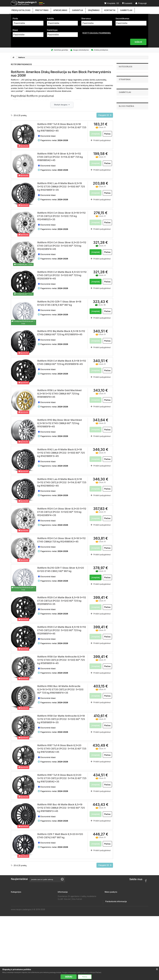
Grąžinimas (94, 10)
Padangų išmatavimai (68, 946)
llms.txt (67, 961)
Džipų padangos (125, 107)
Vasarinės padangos (20, 961)
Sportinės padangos (127, 118)
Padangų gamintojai (67, 938)
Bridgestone (125, 156)
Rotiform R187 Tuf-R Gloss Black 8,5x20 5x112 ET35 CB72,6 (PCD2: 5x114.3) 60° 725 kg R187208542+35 (62, 779)
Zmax (123, 202)
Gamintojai (126, 10)
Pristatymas (42, 10)
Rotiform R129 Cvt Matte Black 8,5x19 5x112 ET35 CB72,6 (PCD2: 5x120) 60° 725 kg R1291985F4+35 (62, 602)
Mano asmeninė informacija (118, 912)
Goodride (124, 168)
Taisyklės (62, 923)
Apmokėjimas (60, 10)
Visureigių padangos (127, 96)
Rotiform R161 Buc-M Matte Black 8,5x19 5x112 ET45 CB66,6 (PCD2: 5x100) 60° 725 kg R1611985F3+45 (61, 809)
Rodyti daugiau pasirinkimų (97, 33)
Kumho (123, 180)
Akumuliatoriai (125, 103)
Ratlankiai (123, 100)
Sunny (123, 192)
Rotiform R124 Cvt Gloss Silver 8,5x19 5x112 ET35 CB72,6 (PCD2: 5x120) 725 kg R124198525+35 (61, 217)
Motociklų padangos (127, 122)
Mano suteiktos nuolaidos (117, 905)
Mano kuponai (111, 916)
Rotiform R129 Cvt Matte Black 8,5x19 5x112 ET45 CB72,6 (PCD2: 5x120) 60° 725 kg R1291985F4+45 (62, 631)
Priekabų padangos (126, 111)
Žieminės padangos (20, 957)
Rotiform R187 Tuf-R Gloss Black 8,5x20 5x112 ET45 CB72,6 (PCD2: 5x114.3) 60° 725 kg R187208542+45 (62, 750)
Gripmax (124, 173)
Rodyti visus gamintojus (130, 204)
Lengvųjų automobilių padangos (131, 74)
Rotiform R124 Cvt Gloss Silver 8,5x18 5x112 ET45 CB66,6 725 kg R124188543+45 (61, 541)
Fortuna (123, 163)
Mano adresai (111, 908)
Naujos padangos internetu (70, 916)
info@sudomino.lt (127, 945)
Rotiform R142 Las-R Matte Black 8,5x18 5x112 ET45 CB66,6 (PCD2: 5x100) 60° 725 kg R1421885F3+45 (61, 454)
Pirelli (123, 187)
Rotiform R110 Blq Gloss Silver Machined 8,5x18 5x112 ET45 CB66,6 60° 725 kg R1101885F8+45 (59, 424)
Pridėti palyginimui (102, 141)
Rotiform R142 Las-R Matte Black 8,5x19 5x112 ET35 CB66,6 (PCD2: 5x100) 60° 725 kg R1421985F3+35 (61, 187)
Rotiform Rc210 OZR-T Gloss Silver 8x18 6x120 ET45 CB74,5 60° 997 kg (59, 304)
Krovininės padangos (127, 92)
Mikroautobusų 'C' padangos (130, 89)
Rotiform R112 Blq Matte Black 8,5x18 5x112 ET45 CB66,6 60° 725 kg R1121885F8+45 (61, 334)
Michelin (124, 182)
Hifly (122, 178)
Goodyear (124, 170)
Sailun (123, 190)
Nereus (123, 185)
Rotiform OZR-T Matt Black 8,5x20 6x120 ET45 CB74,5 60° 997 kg (60, 837)
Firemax (124, 161)
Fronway (124, 166)
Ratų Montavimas (66, 954)
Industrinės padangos (127, 85)
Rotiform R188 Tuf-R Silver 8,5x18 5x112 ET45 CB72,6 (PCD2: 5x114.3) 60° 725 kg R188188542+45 (60, 158)
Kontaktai (110, 10)
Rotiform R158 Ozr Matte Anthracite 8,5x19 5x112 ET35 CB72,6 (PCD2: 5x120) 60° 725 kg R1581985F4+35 (61, 720)
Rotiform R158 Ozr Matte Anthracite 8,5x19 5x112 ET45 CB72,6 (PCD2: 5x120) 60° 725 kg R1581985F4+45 (61, 661)
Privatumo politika (66, 920)
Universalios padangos (22, 965)
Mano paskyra (111, 893)
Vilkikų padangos (126, 114)
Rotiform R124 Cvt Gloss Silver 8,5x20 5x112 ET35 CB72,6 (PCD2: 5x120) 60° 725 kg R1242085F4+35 (62, 513)
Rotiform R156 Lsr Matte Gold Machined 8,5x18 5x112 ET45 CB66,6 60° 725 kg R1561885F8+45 (59, 395)
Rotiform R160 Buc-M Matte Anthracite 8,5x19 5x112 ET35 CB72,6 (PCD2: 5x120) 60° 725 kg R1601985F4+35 (60, 690)
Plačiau (85, 977)
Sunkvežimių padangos (128, 81)
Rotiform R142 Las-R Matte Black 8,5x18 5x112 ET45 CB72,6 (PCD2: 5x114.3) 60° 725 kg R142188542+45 (62, 483)
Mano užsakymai (113, 897)
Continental (125, 158)
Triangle (124, 197)
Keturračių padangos (127, 125)
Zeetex (123, 199)
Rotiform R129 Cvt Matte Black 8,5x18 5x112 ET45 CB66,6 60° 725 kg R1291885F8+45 (62, 363)
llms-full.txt (77, 961)
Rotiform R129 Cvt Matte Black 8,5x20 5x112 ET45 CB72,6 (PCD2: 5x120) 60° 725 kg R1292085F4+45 (62, 276)
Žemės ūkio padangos (127, 78)
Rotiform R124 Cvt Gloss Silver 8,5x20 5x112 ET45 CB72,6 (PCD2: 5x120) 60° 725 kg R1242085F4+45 (62, 247)
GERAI (69, 977)
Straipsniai (125, 134)
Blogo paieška (126, 214)
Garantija (78, 10)
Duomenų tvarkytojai (68, 931)
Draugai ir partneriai (67, 935)
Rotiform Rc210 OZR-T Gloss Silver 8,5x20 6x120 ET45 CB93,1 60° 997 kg (61, 570)
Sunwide (124, 194)
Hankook (124, 175)
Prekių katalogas (21, 10)
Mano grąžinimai (112, 901)
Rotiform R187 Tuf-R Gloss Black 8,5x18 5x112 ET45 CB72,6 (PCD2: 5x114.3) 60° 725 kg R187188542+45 (62, 128)
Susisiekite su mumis (67, 897)
